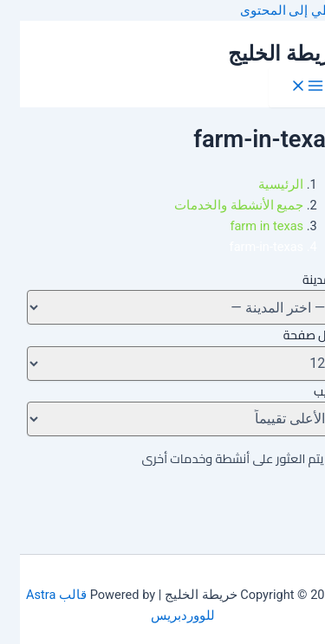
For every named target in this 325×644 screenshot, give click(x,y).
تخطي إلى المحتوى (273, 10)
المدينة (300, 280)
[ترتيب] (162, 419)
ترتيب (306, 391)
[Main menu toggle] (287, 87)
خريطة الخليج (266, 54)
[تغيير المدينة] (162, 307)
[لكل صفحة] (162, 364)
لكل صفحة (291, 335)
